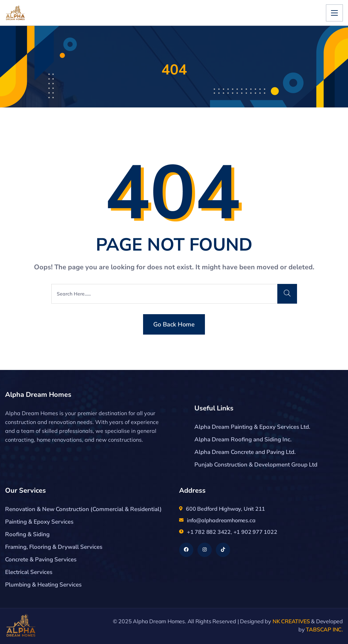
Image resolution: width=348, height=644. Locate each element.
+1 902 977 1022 (255, 532)
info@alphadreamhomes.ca (221, 520)
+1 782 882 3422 (209, 532)
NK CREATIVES (291, 621)
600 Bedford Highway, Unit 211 (225, 509)
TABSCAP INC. (324, 629)
